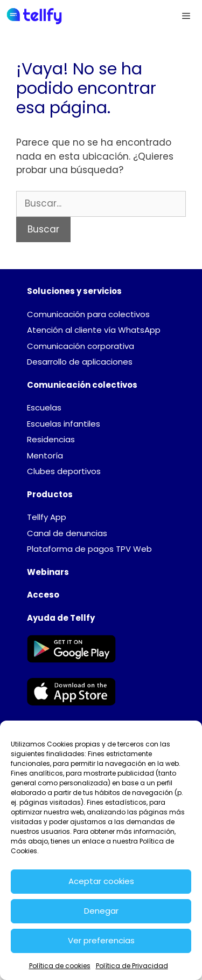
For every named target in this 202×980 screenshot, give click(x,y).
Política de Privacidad (132, 966)
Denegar (101, 911)
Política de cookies (60, 966)
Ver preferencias (101, 940)
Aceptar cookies (101, 881)
